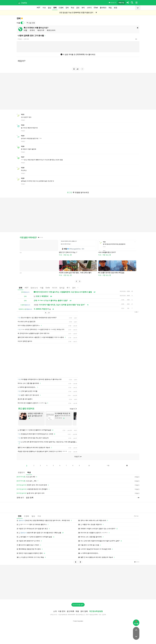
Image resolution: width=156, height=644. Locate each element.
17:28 (136, 516)
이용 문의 (62, 611)
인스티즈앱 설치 (78, 605)
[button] (76, 281)
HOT (38, 8)
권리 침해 (84, 611)
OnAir (48, 288)
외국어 (32, 30)
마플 (42, 288)
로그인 (70, 192)
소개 (55, 611)
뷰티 (83, 8)
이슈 (44, 8)
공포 (78, 8)
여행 (25, 30)
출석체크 (103, 8)
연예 (55, 8)
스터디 (89, 8)
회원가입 (121, 3)
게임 (110, 8)
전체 (20, 288)
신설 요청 (31, 23)
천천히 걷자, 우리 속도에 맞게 (33, 485)
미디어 (55, 288)
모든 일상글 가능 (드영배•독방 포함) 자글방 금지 (76, 13)
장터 (67, 8)
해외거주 (41, 30)
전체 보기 (20, 498)
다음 (108, 465)
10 (89, 466)
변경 (115, 8)
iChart (96, 8)
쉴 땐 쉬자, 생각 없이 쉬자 (31, 493)
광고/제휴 (70, 611)
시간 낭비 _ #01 (28, 481)
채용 (77, 611)
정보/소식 (34, 288)
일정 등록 (30, 498)
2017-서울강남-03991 (92, 615)
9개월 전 (20, 39)
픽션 (72, 8)
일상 (50, 8)
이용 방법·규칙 (112, 3)
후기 (68, 288)
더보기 (73, 409)
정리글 (62, 288)
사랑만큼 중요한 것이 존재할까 (33, 489)
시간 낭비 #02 (27, 477)
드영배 (61, 8)
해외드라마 (51, 30)
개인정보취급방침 (96, 611)
